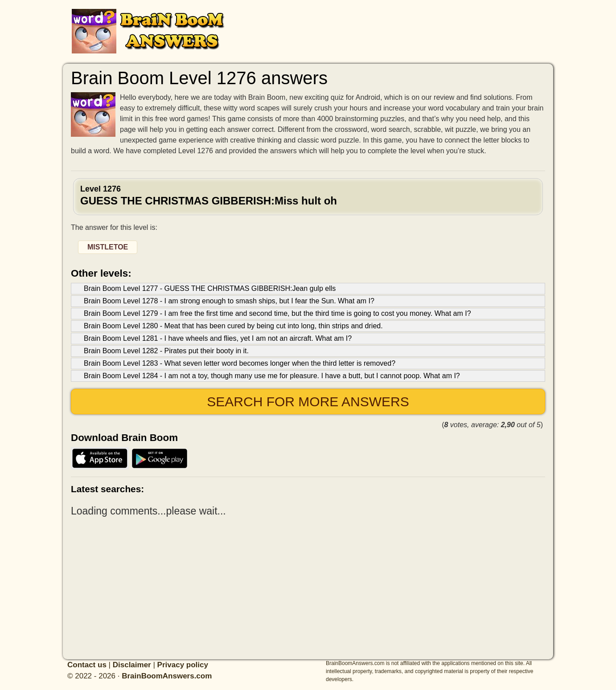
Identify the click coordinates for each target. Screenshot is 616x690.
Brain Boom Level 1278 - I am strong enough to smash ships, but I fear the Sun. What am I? (229, 301)
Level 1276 (308, 196)
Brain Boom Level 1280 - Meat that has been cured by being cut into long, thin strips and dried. (233, 326)
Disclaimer (132, 665)
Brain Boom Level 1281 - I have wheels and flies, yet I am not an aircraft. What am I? (218, 338)
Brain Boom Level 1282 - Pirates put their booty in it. (166, 351)
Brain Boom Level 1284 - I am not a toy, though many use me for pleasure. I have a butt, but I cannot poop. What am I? (272, 376)
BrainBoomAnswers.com (167, 676)
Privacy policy (183, 665)
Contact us (87, 665)
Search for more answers (308, 402)
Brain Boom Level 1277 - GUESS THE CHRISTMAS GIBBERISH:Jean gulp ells (210, 288)
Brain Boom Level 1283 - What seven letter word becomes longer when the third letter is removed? (240, 363)
